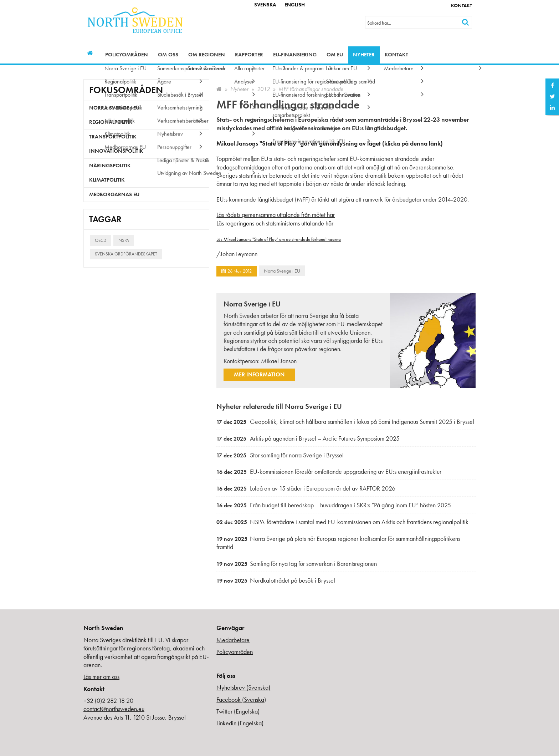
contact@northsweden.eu (114, 709)
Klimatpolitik (107, 180)
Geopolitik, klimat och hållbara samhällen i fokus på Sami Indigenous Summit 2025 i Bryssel (345, 422)
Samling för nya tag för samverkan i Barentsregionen (297, 564)
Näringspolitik (110, 166)
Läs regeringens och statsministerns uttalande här (275, 223)
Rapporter (249, 55)
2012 (263, 89)
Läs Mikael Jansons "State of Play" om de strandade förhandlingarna (279, 239)
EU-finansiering (295, 55)
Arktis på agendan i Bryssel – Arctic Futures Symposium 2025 (308, 438)
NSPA (124, 240)
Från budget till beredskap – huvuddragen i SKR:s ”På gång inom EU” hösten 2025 (334, 505)
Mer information (259, 374)
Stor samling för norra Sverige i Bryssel (280, 455)
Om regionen (207, 55)
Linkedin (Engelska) (240, 723)
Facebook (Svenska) (241, 699)
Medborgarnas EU (114, 194)
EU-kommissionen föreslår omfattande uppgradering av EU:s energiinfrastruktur (329, 471)
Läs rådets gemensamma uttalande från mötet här (276, 215)
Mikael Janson (279, 361)
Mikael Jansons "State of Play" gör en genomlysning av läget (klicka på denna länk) (330, 143)
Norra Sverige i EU (282, 271)
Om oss (168, 55)
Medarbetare (233, 640)
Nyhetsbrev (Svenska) (243, 687)
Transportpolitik (113, 137)
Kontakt (461, 5)
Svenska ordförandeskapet (126, 254)
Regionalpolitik (111, 122)
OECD (101, 240)
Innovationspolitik (116, 151)
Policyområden (127, 55)
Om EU (335, 55)
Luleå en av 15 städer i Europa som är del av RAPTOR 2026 (306, 488)
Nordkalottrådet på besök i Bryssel (276, 580)
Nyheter (364, 55)
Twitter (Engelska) (238, 711)
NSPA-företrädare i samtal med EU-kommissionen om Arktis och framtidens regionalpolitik (342, 522)
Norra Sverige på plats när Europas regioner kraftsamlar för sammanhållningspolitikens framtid (338, 543)
